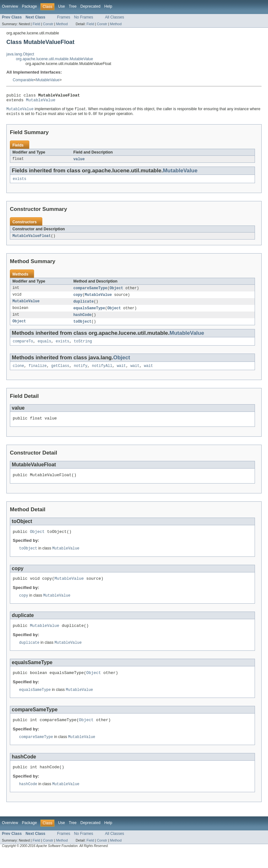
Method (62, 24)
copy (78, 299)
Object (116, 292)
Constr (48, 24)
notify (81, 373)
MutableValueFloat (32, 240)
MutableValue (48, 80)
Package (29, 6)
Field (36, 24)
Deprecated (91, 6)
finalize (38, 373)
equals (44, 348)
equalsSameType (89, 313)
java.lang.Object (20, 54)
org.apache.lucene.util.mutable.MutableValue (54, 59)
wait (121, 373)
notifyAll (102, 373)
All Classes (115, 17)
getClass (60, 373)
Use (61, 6)
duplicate (84, 306)
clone (18, 373)
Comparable (23, 80)
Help (108, 6)
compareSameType (91, 292)
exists (20, 182)
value (79, 162)
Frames (63, 17)
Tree (73, 6)
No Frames (84, 17)
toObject (83, 327)
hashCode (83, 320)
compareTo (23, 348)
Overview (10, 6)
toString (83, 348)
